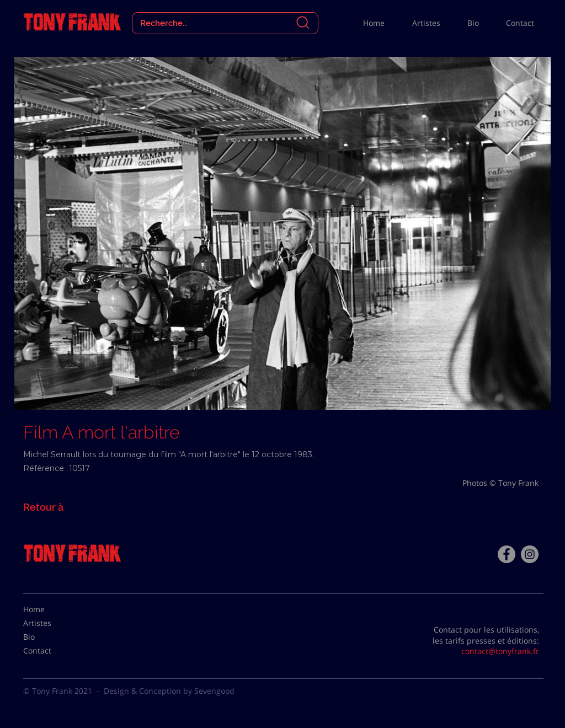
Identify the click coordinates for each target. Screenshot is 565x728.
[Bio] (51, 637)
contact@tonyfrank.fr (500, 651)
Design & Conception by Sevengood (169, 691)
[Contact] (51, 651)
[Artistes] (51, 623)
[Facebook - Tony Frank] (507, 554)
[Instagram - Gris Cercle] (530, 554)
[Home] (51, 609)
